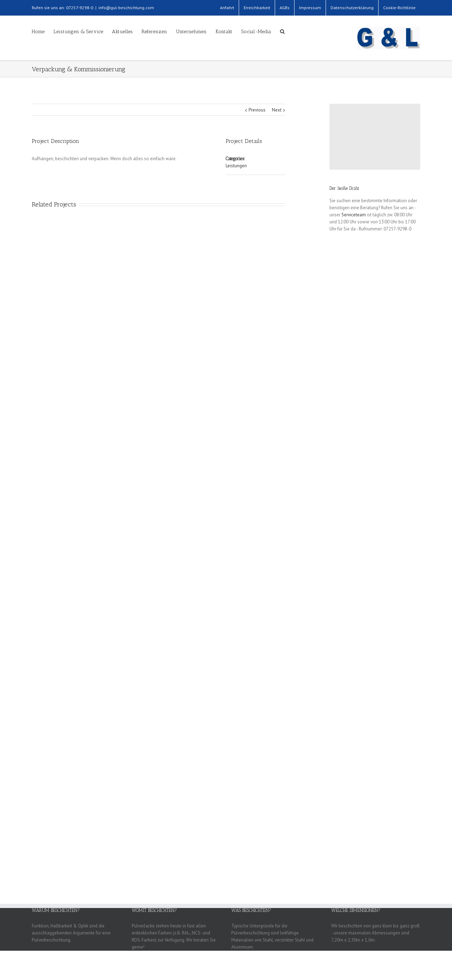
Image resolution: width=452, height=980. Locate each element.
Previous (257, 110)
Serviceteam (354, 215)
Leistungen (236, 166)
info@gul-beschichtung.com (126, 8)
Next (277, 110)
